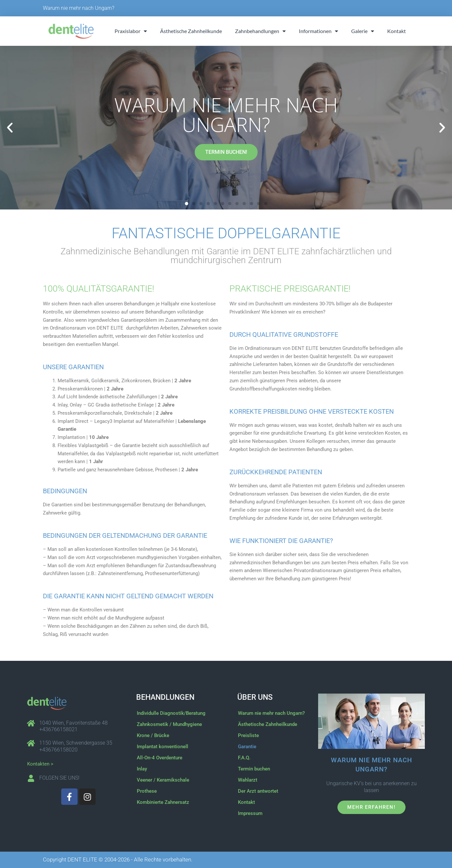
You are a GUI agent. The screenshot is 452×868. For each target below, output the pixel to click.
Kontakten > (40, 764)
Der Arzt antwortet (258, 791)
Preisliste (248, 735)
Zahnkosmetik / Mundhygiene (169, 724)
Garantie (247, 747)
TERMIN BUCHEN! (226, 152)
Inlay (142, 769)
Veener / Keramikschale (163, 780)
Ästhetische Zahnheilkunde (191, 31)
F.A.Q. (244, 758)
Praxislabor (131, 31)
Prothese (147, 791)
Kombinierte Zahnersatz (163, 802)
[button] (10, 128)
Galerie (363, 31)
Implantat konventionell (163, 747)
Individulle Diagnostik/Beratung (171, 713)
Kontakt (397, 31)
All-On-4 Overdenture (160, 758)
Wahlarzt (248, 780)
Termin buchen (254, 769)
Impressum (250, 813)
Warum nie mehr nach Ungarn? (79, 8)
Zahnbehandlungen (260, 31)
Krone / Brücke (153, 735)
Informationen (318, 31)
